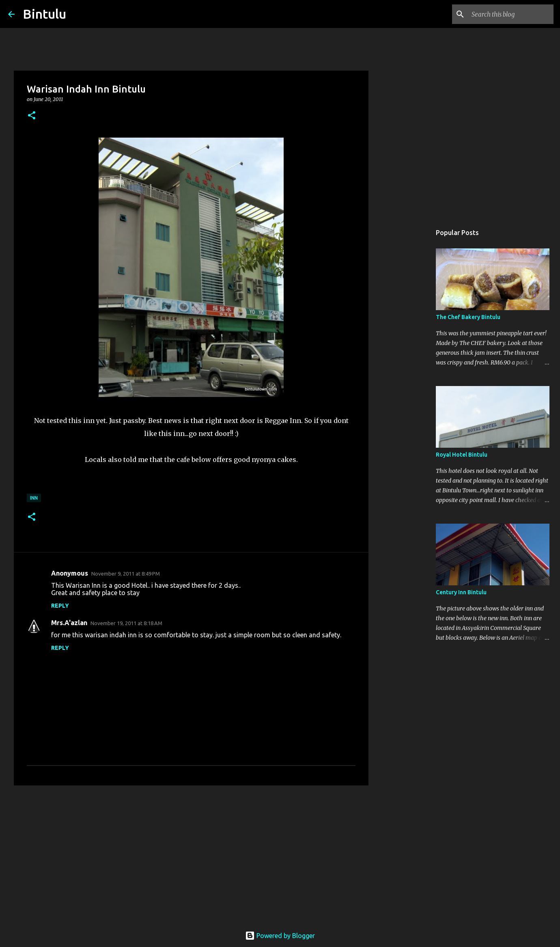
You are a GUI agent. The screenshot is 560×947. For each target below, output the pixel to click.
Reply (60, 606)
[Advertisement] (191, 854)
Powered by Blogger (280, 936)
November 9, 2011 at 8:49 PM (126, 574)
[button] (32, 116)
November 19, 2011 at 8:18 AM (126, 623)
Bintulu (44, 14)
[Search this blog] (511, 14)
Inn (34, 498)
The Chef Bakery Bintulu (468, 317)
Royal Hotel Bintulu (462, 455)
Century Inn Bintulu (461, 592)
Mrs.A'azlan (69, 623)
